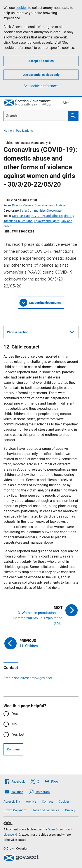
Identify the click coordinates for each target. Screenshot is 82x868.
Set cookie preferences (41, 86)
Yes (15, 714)
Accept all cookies (41, 61)
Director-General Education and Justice (38, 205)
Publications (24, 131)
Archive (31, 802)
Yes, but (18, 734)
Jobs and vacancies (46, 810)
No (14, 724)
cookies (21, 8)
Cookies (64, 802)
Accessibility (12, 802)
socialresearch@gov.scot (33, 678)
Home (8, 131)
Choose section (40, 332)
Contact (47, 802)
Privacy (70, 810)
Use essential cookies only (41, 75)
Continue (13, 749)
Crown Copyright (15, 810)
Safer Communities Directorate (41, 211)
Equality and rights (47, 221)
